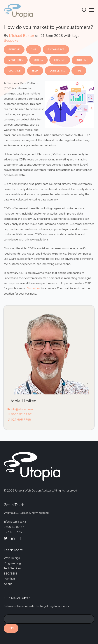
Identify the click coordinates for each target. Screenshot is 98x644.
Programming (12, 563)
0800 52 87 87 (20, 414)
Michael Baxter (22, 36)
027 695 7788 (19, 420)
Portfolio (9, 579)
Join (11, 628)
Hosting (60, 60)
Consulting (57, 71)
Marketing (16, 60)
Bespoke (11, 40)
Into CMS (82, 60)
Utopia (38, 60)
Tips (79, 71)
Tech (35, 71)
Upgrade (15, 71)
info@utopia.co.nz (20, 409)
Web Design (12, 558)
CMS (34, 50)
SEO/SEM (10, 574)
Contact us (33, 288)
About (8, 584)
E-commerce (56, 50)
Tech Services (12, 568)
